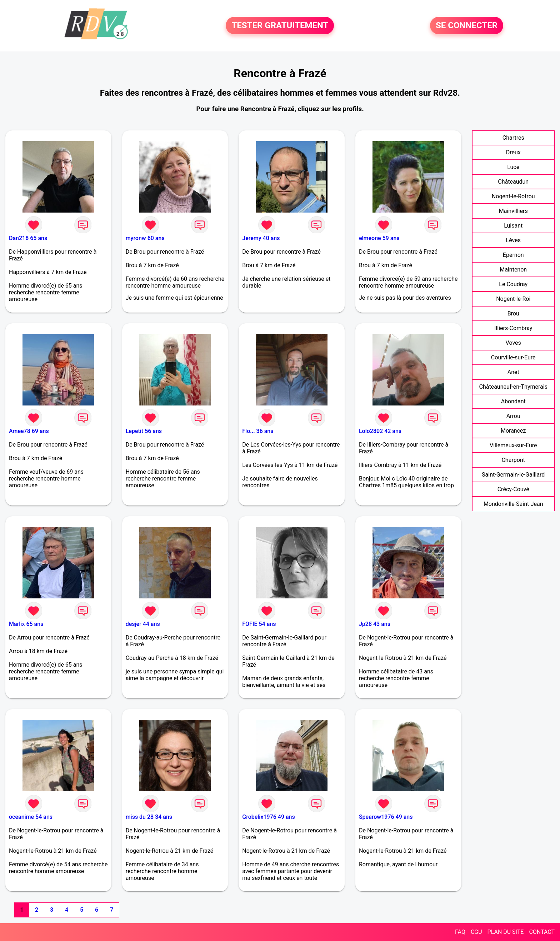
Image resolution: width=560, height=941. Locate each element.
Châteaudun (513, 182)
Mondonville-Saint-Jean (513, 504)
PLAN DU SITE (506, 932)
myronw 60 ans (145, 238)
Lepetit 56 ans (144, 431)
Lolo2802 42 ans (380, 431)
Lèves (513, 240)
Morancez (513, 431)
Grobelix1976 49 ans (268, 817)
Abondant (513, 401)
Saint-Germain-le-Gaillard (513, 475)
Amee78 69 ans (29, 431)
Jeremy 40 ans (261, 238)
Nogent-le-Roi (513, 299)
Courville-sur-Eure (513, 357)
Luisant (513, 226)
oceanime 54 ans (31, 817)
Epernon (513, 255)
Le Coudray (513, 284)
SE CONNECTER (467, 26)
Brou (513, 313)
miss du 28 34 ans (149, 817)
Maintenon (513, 270)
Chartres (513, 138)
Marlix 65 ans (26, 624)
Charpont (513, 460)
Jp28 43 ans (375, 624)
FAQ (460, 932)
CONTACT (542, 932)
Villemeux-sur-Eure (513, 445)
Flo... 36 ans (258, 431)
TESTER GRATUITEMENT (280, 26)
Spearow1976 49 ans (386, 817)
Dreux (513, 152)
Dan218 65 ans (28, 238)
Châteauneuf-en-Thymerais (513, 387)
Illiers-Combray (513, 328)
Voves (513, 343)
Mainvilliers (513, 211)
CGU (476, 932)
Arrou (513, 416)
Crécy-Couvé (513, 489)
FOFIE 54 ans (259, 624)
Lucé (513, 167)
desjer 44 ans (143, 624)
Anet (513, 372)
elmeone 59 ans (379, 238)
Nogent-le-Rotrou (513, 196)
